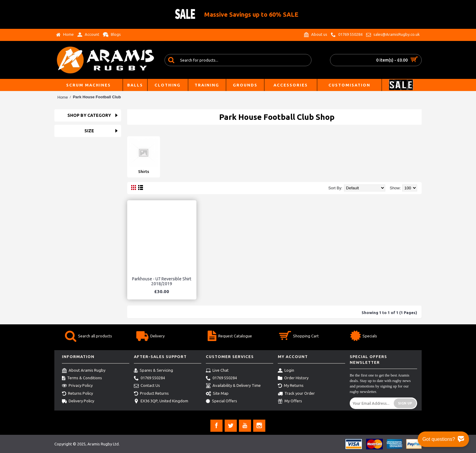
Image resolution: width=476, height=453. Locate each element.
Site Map (217, 394)
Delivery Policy (78, 401)
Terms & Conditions (82, 378)
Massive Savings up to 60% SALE (251, 14)
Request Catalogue (230, 337)
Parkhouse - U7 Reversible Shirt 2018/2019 (162, 281)
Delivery (150, 337)
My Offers (290, 401)
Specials (364, 337)
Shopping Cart (299, 337)
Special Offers (221, 401)
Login (286, 371)
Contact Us (147, 386)
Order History (293, 378)
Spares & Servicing (153, 371)
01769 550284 (149, 378)
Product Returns (151, 394)
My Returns (291, 386)
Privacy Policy (77, 386)
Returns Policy (77, 394)
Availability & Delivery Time (233, 386)
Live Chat (217, 371)
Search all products (88, 337)
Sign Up (405, 403)
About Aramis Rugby (84, 371)
